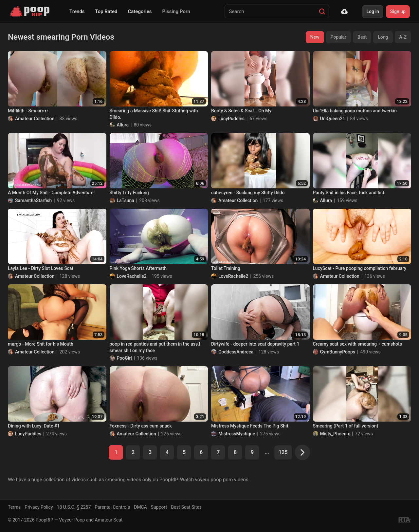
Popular (339, 37)
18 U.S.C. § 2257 (74, 507)
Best (362, 37)
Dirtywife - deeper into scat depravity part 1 (255, 344)
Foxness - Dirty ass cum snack (141, 426)
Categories (140, 11)
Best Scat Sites (186, 507)
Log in (373, 11)
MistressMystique (237, 434)
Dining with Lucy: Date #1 (34, 426)
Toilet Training (226, 268)
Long (383, 37)
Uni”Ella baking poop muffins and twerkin (355, 111)
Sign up (398, 11)
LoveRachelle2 (132, 276)
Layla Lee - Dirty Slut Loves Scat (41, 268)
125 (283, 452)
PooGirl (124, 358)
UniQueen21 (333, 119)
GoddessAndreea (236, 352)
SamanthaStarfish (33, 200)
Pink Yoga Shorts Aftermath (138, 268)
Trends (77, 11)
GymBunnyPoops (338, 352)
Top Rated (106, 11)
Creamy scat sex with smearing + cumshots (357, 344)
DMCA (140, 507)
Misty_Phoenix (335, 434)
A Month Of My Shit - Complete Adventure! (51, 193)
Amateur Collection (35, 119)
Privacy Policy (39, 507)
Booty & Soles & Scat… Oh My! (242, 111)
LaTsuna (126, 200)
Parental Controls (112, 507)
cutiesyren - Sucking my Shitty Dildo (248, 193)
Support (159, 507)
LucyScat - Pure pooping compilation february (360, 268)
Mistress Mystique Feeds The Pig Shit (250, 426)
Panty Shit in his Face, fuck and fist (349, 193)
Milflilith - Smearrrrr (28, 111)
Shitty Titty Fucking (129, 193)
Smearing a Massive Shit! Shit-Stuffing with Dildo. (154, 114)
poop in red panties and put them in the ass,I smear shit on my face (155, 347)
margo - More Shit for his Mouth (41, 344)
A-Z (403, 37)
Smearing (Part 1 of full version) (346, 426)
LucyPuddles (231, 119)
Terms (14, 507)
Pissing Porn (176, 11)
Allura (123, 125)
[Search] (322, 11)
